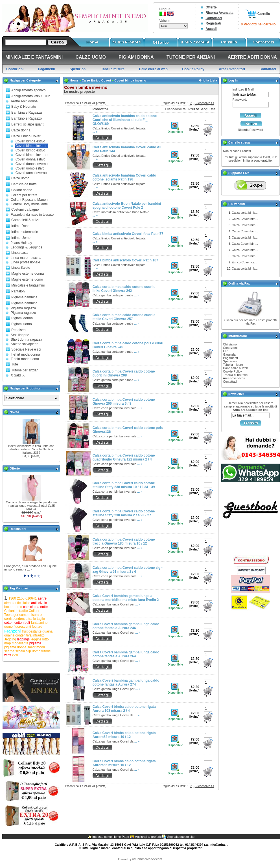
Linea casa (19, 253)
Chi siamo (230, 344)
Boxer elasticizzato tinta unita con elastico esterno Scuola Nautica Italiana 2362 (31, 449)
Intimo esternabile (25, 232)
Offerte (211, 7)
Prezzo (194, 109)
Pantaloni (18, 291)
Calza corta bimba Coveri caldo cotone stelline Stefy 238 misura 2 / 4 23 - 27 (124, 513)
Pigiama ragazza (23, 308)
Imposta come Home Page (111, 837)
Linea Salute (21, 268)
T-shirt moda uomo (25, 359)
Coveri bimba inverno (31, 146)
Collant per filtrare (24, 195)
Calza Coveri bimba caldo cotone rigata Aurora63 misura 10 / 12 (124, 735)
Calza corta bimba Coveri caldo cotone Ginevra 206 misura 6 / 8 (124, 402)
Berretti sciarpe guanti (28, 124)
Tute (15, 364)
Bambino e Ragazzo (27, 118)
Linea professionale (25, 262)
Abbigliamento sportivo (28, 90)
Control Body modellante (29, 204)
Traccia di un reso (235, 375)
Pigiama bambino (24, 303)
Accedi (211, 29)
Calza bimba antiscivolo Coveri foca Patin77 (128, 234)
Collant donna (22, 190)
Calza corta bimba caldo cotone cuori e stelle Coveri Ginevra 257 (124, 317)
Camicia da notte (24, 184)
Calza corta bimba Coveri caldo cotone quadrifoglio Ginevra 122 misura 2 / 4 (124, 457)
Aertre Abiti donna (24, 101)
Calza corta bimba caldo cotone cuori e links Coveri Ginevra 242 (124, 289)
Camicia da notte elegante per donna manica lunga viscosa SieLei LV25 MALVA (31, 506)
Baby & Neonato (24, 107)
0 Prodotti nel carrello (258, 24)
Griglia (204, 80)
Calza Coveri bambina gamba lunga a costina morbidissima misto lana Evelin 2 (126, 598)
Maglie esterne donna (28, 274)
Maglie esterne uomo (27, 279)
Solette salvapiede (25, 344)
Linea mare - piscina (26, 258)
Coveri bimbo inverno (31, 155)
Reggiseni (19, 330)
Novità (14, 412)
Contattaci (214, 18)
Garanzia (229, 354)
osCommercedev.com (147, 859)
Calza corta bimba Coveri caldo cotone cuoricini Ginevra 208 (124, 373)
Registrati (213, 23)
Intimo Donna (21, 226)
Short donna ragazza (26, 340)
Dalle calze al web (236, 368)
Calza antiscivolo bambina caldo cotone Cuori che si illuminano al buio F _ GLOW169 (125, 120)
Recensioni (18, 529)
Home (74, 80)
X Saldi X (18, 375)
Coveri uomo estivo (30, 168)
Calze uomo (20, 178)
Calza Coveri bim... (245, 219)
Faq (226, 351)
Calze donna (21, 130)
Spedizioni (230, 361)
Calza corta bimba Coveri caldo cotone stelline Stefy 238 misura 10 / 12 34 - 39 (124, 485)
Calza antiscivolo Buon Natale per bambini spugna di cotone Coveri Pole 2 (127, 206)
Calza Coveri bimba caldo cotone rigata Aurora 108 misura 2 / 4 (124, 709)
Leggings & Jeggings (26, 247)
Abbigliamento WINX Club (31, 96)
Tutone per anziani (25, 370)
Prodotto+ (101, 109)
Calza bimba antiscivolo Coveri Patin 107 (125, 260)
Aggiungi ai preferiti (148, 837)
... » (30, 569)
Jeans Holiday (21, 243)
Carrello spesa (239, 142)
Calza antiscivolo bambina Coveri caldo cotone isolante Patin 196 (124, 177)
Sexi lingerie (20, 335)
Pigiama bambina (24, 297)
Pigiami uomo (22, 324)
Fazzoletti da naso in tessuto (32, 215)
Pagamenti (230, 358)
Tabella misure (233, 365)
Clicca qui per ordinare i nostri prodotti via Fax (251, 322)
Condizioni (230, 348)
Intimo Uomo (21, 238)
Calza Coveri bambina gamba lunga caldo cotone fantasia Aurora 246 (126, 626)
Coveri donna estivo (30, 159)
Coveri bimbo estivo (30, 150)
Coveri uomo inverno (31, 173)
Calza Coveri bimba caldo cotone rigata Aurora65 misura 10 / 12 (124, 763)
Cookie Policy (232, 371)
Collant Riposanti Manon (29, 200)
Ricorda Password (251, 130)
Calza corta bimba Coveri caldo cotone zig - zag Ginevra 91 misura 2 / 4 (128, 570)
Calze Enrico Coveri (26, 136)
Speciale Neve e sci (26, 349)
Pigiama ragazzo (23, 313)
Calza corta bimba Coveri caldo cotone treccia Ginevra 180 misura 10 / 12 (124, 541)
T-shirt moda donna (25, 354)
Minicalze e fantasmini (28, 285)
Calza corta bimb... (245, 213)
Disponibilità (176, 109)
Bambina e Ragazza (27, 113)
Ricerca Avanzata (219, 13)
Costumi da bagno (25, 210)
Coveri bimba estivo (30, 141)
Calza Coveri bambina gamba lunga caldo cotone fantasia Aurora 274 (126, 682)
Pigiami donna (22, 318)
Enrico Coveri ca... (244, 262)
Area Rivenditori (234, 378)
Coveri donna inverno (32, 164)
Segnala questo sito (181, 837)
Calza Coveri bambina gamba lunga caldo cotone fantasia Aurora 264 (126, 654)
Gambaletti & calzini (26, 220)
